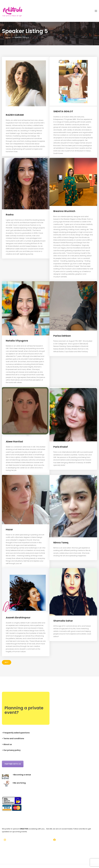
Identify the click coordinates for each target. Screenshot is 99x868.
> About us (7, 744)
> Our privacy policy (11, 750)
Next (7, 662)
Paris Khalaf (61, 447)
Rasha (10, 215)
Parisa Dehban (62, 336)
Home (8, 37)
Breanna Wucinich (65, 211)
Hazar (9, 529)
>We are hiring (19, 783)
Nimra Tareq (61, 543)
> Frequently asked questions (16, 733)
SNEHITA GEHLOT (64, 111)
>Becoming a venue (22, 775)
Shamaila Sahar (63, 621)
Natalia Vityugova (17, 341)
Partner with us (13, 764)
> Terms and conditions (13, 738)
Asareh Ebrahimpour (19, 617)
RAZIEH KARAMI (15, 115)
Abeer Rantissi (15, 442)
